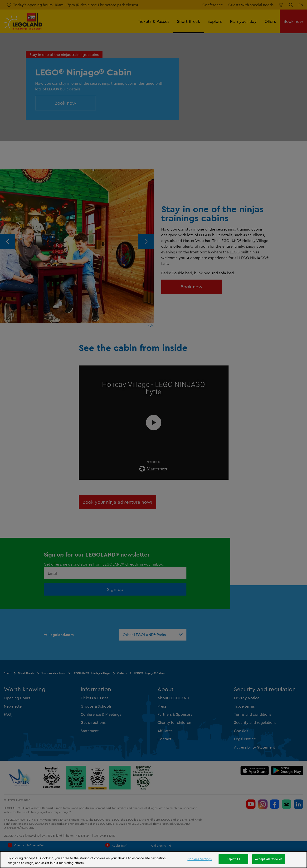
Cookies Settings (200, 859)
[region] (153, 860)
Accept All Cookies (269, 859)
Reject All (233, 859)
